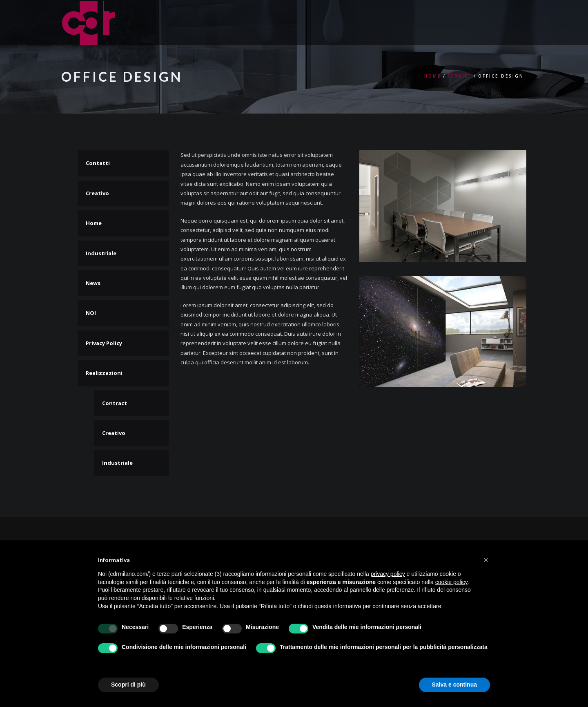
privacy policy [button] (388, 574)
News (93, 283)
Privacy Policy (104, 343)
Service (460, 76)
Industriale (101, 253)
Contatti (98, 163)
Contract (115, 403)
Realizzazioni (104, 373)
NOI (91, 313)
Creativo (97, 193)
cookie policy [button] (451, 582)
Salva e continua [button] (454, 685)
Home (433, 76)
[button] (486, 560)
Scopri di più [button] (128, 685)
